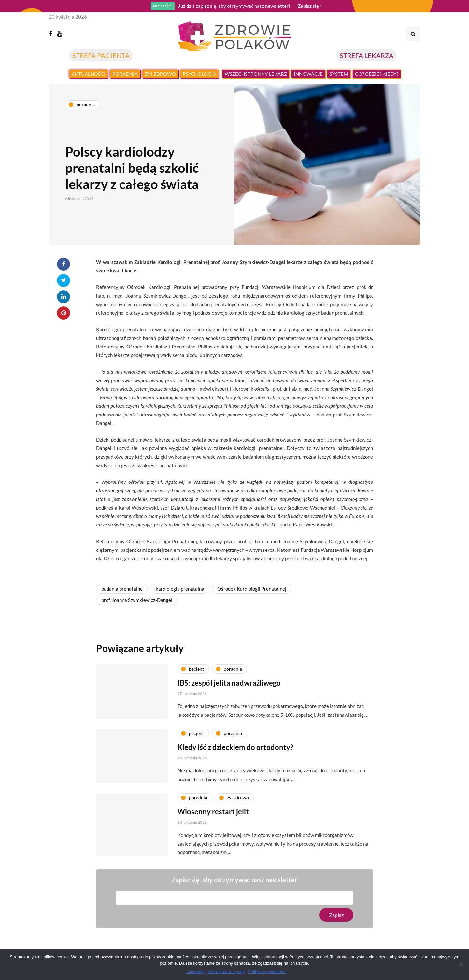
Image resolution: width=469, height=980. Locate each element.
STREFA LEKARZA (367, 55)
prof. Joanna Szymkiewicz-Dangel (137, 600)
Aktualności (89, 74)
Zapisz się (310, 6)
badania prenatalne (122, 589)
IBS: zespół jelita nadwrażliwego (229, 689)
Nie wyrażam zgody (226, 972)
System (339, 74)
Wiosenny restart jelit (213, 818)
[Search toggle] (413, 34)
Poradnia (125, 74)
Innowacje (308, 74)
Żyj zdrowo (160, 74)
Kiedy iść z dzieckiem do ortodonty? (235, 754)
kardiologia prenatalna (180, 589)
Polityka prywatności (267, 972)
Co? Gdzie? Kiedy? (377, 74)
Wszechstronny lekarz (256, 74)
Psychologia (199, 74)
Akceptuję (195, 972)
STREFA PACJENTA (101, 55)
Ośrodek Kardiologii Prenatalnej (252, 589)
